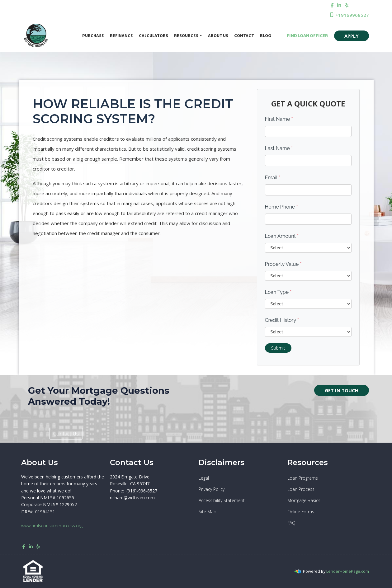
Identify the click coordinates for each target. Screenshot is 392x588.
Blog (266, 36)
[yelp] (347, 5)
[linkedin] (339, 5)
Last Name (279, 148)
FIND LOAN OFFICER (305, 36)
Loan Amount (282, 236)
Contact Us (66, 434)
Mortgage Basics (304, 500)
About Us (218, 36)
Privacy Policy (212, 489)
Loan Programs (303, 478)
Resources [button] (187, 36)
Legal (204, 478)
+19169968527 (349, 15)
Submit (278, 348)
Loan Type (278, 292)
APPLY (352, 36)
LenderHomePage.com (348, 571)
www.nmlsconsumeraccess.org (52, 526)
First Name (279, 119)
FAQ (291, 523)
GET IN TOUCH (342, 390)
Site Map (208, 512)
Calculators (153, 36)
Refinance (121, 36)
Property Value (283, 264)
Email (273, 178)
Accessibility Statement (222, 500)
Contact (244, 36)
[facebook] (332, 5)
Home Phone (281, 207)
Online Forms (301, 512)
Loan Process (301, 489)
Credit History (282, 320)
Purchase (93, 36)
